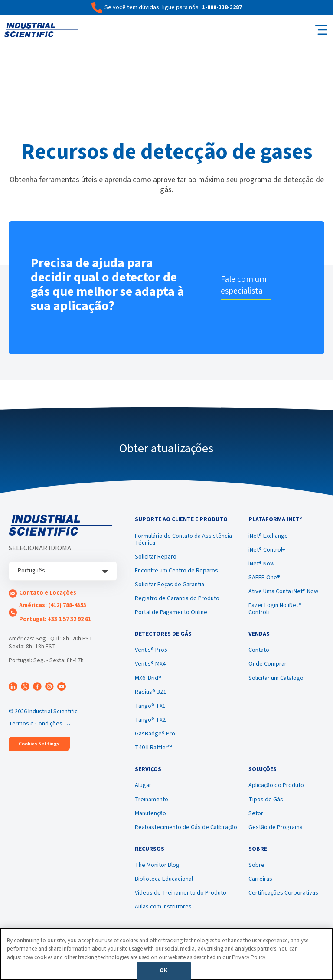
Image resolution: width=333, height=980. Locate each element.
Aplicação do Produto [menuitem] (276, 792)
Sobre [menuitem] (256, 873)
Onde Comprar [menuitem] (268, 668)
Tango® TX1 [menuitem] (150, 710)
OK (163, 970)
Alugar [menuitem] (143, 792)
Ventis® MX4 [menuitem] (150, 668)
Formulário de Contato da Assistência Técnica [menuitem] (183, 541)
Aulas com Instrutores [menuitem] (163, 915)
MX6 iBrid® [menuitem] (148, 682)
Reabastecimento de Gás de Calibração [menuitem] (186, 833)
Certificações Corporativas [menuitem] (283, 902)
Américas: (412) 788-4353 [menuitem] (53, 605)
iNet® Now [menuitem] (261, 566)
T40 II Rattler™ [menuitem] (153, 752)
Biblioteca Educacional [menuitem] (164, 888)
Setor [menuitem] (256, 820)
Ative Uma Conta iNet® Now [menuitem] (283, 594)
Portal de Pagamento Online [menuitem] (171, 614)
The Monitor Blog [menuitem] (157, 873)
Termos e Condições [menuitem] (36, 724)
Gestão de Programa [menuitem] (276, 833)
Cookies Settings (39, 744)
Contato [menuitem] (259, 654)
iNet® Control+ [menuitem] (267, 552)
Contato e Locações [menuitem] (48, 593)
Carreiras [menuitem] (260, 888)
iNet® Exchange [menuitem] (268, 538)
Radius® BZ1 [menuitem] (151, 696)
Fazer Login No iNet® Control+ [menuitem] (275, 611)
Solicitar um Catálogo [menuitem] (276, 682)
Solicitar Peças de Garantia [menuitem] (170, 587)
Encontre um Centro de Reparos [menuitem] (176, 573)
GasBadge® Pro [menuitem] (155, 738)
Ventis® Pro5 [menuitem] (151, 654)
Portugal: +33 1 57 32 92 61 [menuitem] (55, 619)
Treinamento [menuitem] (152, 806)
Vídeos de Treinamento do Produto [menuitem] (181, 902)
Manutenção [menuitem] (150, 820)
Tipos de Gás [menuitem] (266, 806)
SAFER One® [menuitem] (264, 580)
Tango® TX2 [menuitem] (150, 724)
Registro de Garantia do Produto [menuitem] (177, 601)
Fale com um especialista (246, 285)
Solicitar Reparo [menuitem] (156, 559)
